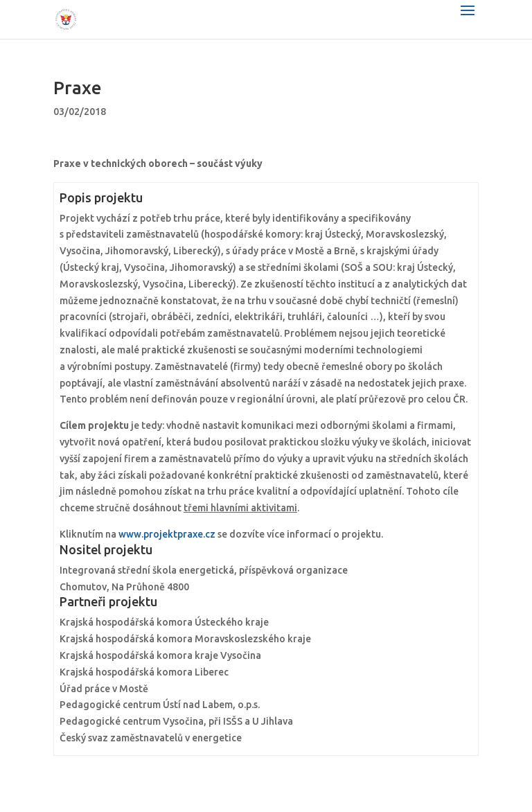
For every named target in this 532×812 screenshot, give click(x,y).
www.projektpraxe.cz (167, 534)
